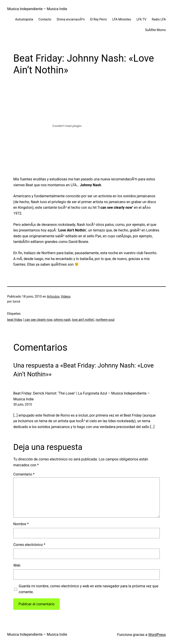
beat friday (15, 320)
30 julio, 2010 (23, 404)
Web (17, 565)
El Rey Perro (98, 19)
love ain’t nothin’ (83, 320)
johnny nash (62, 320)
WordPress (157, 635)
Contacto (45, 19)
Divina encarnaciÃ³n (71, 19)
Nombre (21, 524)
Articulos (53, 296)
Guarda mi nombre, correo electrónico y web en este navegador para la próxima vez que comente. (89, 589)
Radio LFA (159, 19)
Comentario (24, 474)
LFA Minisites (122, 19)
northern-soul (105, 320)
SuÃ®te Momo (155, 30)
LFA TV (141, 19)
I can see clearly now (38, 320)
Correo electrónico (29, 545)
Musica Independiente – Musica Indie (37, 9)
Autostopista (24, 19)
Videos (66, 296)
